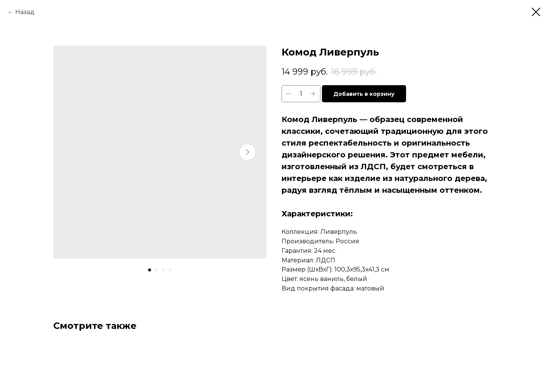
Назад (25, 12)
